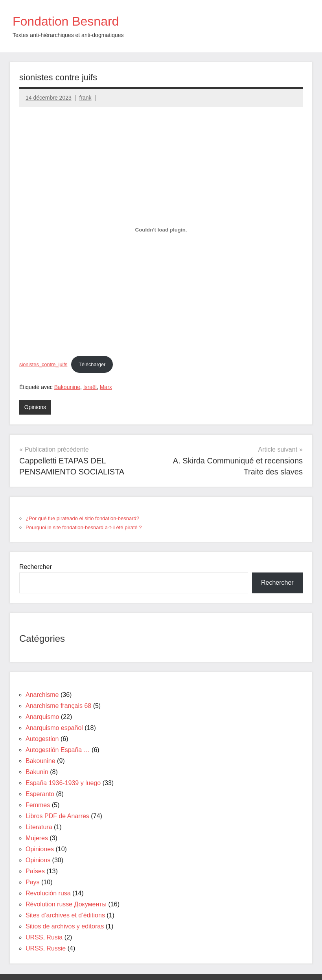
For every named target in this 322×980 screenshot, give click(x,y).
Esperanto (40, 794)
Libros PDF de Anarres (57, 816)
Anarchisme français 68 (58, 706)
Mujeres (37, 838)
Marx (106, 387)
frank (85, 98)
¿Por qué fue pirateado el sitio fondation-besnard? (82, 518)
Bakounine (67, 387)
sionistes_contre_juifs (43, 364)
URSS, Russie (46, 948)
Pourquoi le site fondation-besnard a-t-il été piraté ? (84, 527)
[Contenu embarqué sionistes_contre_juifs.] (161, 230)
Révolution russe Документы (66, 904)
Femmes (38, 805)
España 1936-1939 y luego (63, 783)
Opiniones (40, 849)
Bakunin (37, 772)
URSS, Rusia (44, 937)
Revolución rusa (48, 893)
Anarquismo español (54, 728)
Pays (33, 882)
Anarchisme (42, 695)
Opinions (35, 407)
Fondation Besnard (66, 21)
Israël (90, 387)
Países (35, 871)
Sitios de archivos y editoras (65, 926)
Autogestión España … (58, 750)
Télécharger (92, 364)
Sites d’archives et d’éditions (65, 915)
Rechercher (36, 567)
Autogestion (42, 739)
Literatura (39, 827)
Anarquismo (42, 717)
